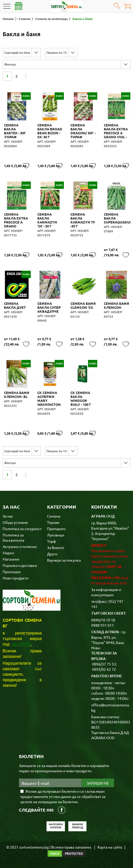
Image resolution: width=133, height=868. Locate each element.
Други (52, 554)
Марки (8, 553)
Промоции (12, 572)
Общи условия (15, 522)
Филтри (10, 64)
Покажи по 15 (57, 52)
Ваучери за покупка (64, 560)
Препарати (56, 529)
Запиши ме (98, 783)
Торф (52, 541)
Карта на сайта (110, 847)
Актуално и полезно (20, 546)
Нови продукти (16, 578)
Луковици (56, 535)
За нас (8, 516)
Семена (54, 516)
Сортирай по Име (17, 52)
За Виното (56, 547)
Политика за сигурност (22, 529)
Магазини (11, 559)
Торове (53, 522)
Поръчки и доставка (20, 565)
